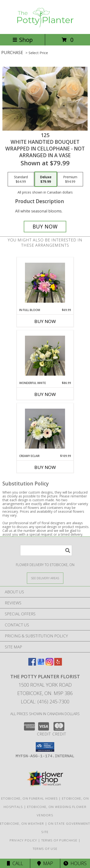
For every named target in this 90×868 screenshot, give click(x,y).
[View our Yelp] (58, 664)
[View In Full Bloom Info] (45, 283)
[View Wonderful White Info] (45, 356)
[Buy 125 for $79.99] (45, 227)
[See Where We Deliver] (45, 578)
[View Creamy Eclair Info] (45, 429)
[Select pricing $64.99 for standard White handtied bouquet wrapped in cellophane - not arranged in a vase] (21, 179)
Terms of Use (45, 849)
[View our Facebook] (32, 664)
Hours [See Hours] (75, 863)
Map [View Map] (45, 863)
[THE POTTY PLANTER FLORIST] (45, 27)
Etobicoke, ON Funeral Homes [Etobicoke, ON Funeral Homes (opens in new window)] (30, 798)
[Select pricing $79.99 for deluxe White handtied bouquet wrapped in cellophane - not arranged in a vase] (46, 179)
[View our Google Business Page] (41, 664)
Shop (23, 40)
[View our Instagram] (49, 664)
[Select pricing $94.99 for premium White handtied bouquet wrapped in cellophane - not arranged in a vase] (70, 179)
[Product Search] (46, 550)
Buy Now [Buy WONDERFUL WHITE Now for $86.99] (45, 394)
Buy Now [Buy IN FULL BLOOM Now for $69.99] (45, 321)
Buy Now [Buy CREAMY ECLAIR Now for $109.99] (45, 467)
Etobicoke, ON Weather (22, 823)
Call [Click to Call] (15, 863)
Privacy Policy (23, 840)
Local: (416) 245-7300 (45, 702)
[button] (45, 747)
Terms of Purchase (59, 840)
